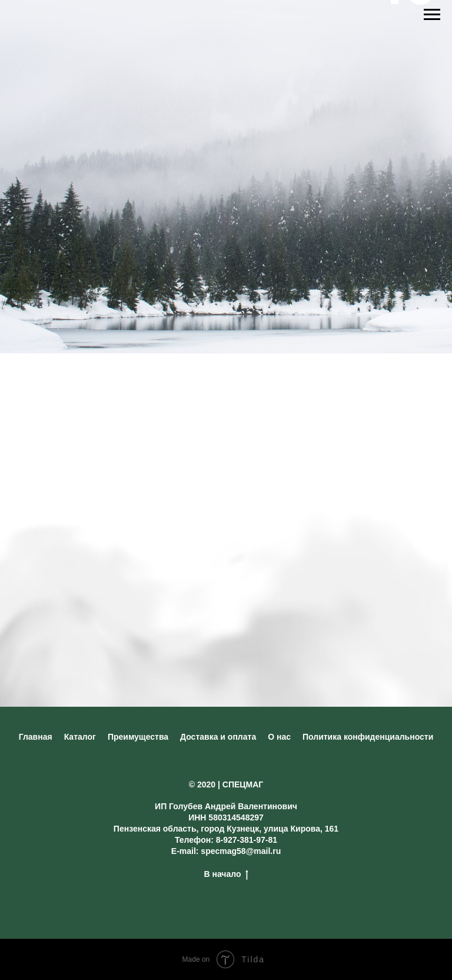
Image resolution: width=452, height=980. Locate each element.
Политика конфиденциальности (368, 737)
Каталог (80, 737)
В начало (226, 875)
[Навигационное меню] (432, 15)
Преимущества (138, 737)
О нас (279, 737)
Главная (36, 737)
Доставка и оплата (218, 737)
